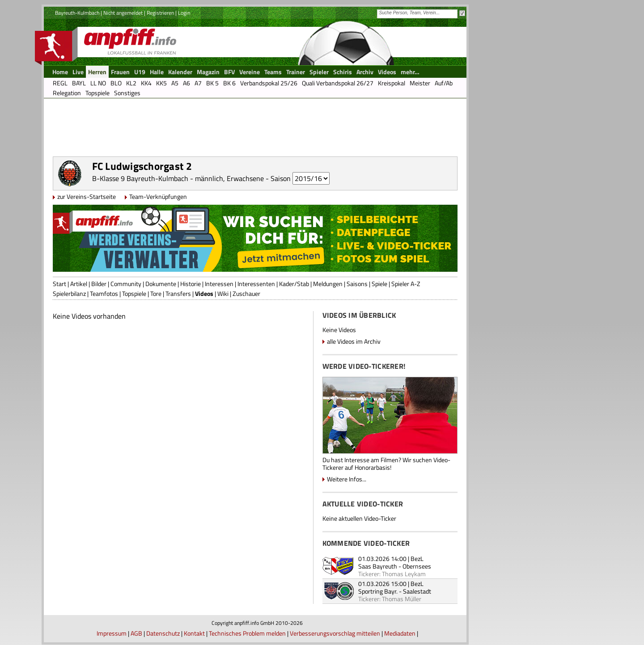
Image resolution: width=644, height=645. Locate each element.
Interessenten (256, 284)
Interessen (219, 284)
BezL (417, 559)
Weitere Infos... (347, 479)
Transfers (178, 293)
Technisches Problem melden (247, 633)
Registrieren (160, 13)
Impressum (112, 633)
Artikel (79, 284)
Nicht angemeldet (123, 13)
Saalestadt (417, 591)
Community (126, 284)
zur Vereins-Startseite (87, 196)
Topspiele (134, 293)
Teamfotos (104, 293)
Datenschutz (163, 633)
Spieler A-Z (406, 284)
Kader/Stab (294, 284)
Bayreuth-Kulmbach (77, 13)
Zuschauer (246, 293)
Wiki (223, 293)
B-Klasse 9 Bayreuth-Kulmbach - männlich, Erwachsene (178, 178)
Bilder (99, 284)
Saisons (357, 284)
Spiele (379, 284)
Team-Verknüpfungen (158, 196)
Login (184, 13)
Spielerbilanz (69, 293)
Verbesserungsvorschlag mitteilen (335, 633)
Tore (156, 293)
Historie (191, 284)
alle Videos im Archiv (354, 341)
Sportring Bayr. (378, 591)
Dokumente (161, 284)
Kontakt (194, 633)
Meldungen (328, 284)
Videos (204, 293)
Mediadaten (400, 633)
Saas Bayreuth (378, 566)
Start (59, 284)
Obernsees (417, 566)
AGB (136, 633)
